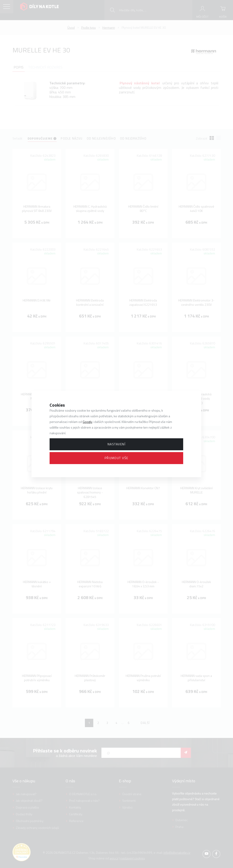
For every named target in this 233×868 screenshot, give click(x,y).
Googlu (87, 422)
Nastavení (117, 444)
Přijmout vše (116, 458)
